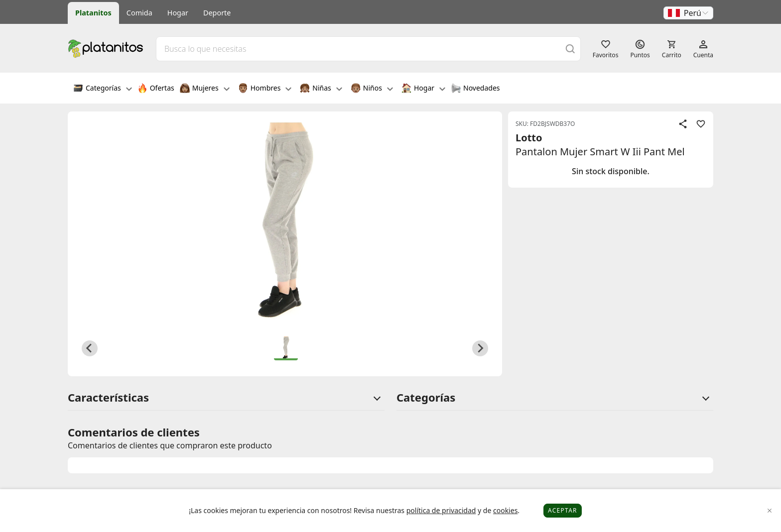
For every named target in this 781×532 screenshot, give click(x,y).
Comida (139, 13)
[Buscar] (570, 49)
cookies (505, 510)
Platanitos (93, 13)
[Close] (770, 511)
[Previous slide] (90, 348)
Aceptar (563, 510)
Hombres (265, 89)
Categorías (103, 89)
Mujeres (205, 89)
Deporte (217, 13)
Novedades (475, 89)
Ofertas (156, 89)
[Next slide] (480, 348)
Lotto (529, 138)
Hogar (178, 13)
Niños (372, 89)
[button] (688, 13)
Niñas (321, 89)
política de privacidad (441, 510)
